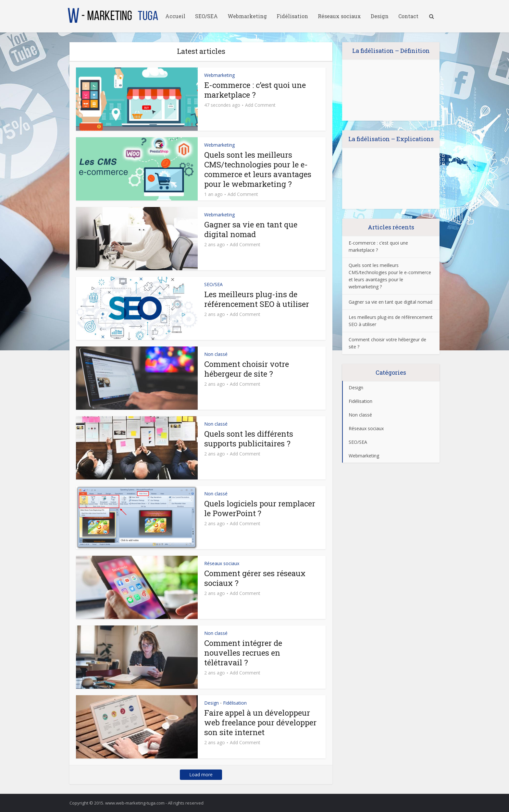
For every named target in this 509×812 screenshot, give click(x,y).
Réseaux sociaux (339, 16)
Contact (408, 16)
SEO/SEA (206, 16)
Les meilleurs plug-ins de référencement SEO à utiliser (257, 299)
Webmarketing (247, 16)
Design (380, 16)
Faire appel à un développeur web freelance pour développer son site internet (260, 722)
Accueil (175, 16)
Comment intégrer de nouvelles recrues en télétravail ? (243, 653)
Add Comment (260, 105)
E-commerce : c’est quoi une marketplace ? (255, 90)
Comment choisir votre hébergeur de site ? (247, 369)
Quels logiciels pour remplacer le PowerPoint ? (260, 508)
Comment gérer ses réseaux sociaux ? (255, 578)
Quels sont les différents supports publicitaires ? (249, 439)
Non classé (216, 354)
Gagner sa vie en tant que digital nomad (251, 229)
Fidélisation (292, 16)
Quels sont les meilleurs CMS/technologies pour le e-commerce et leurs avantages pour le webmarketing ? (258, 169)
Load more (201, 775)
